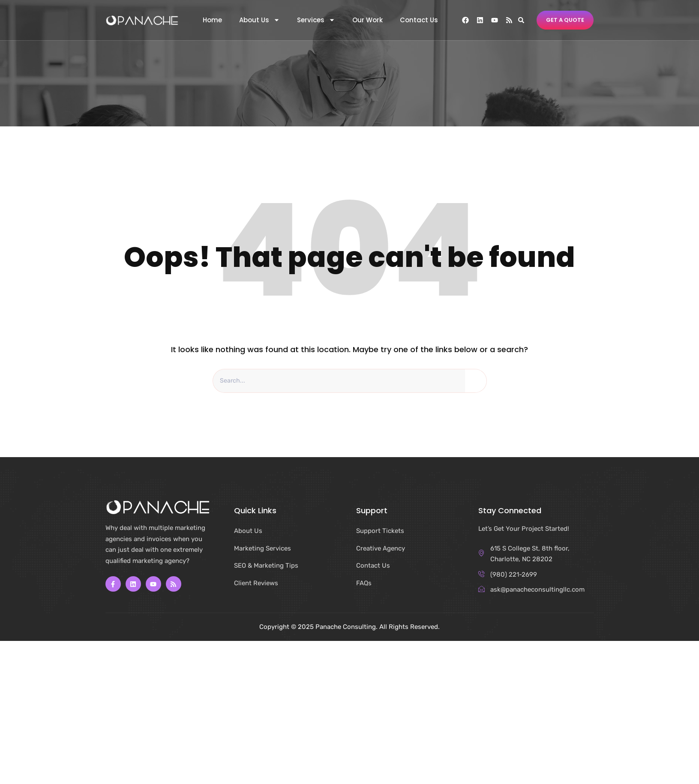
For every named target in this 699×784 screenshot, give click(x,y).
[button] (521, 20)
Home (212, 20)
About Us (259, 20)
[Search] (476, 381)
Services (316, 20)
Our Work (367, 20)
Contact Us (419, 20)
